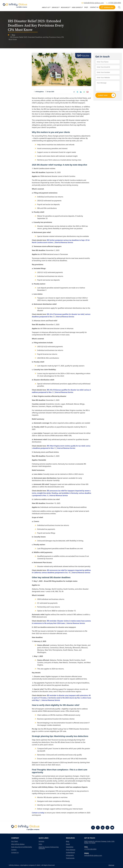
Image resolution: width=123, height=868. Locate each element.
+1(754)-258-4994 (113, 3)
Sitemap (111, 865)
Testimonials (70, 858)
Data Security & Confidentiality (22, 847)
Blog (13, 35)
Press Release (71, 850)
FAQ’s (86, 7)
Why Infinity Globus (18, 844)
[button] (50, 7)
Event (68, 844)
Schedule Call (107, 7)
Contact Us (94, 7)
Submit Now (107, 95)
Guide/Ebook (70, 852)
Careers (14, 850)
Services (55, 7)
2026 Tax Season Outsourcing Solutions (49, 848)
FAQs (40, 844)
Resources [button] (65, 7)
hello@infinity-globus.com (93, 3)
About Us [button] (46, 7)
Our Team (15, 841)
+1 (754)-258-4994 (90, 849)
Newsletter (70, 847)
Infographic (70, 855)
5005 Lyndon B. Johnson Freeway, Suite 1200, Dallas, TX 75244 (99, 842)
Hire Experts (77, 7)
